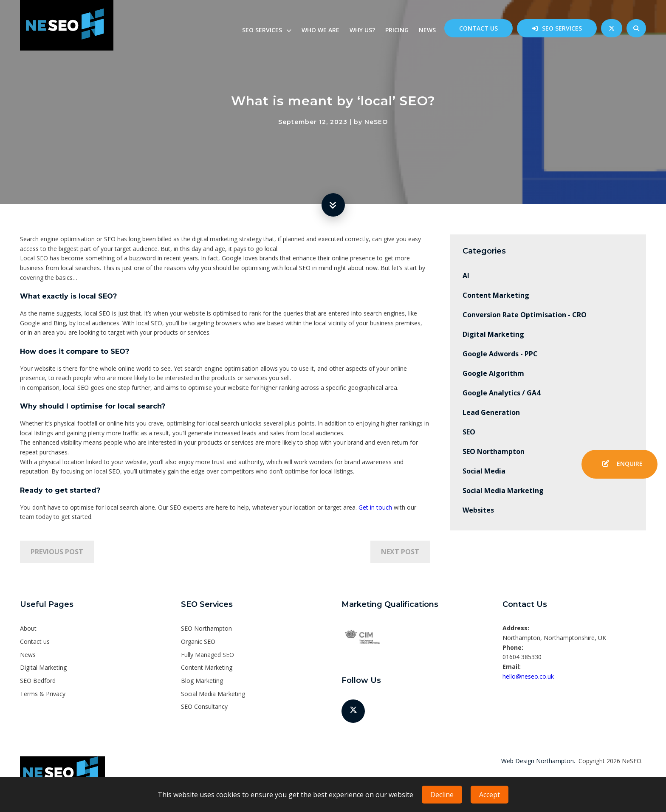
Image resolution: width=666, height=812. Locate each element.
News (427, 30)
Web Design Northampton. (538, 761)
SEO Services (562, 28)
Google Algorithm (493, 373)
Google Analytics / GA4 (501, 393)
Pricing (397, 30)
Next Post (400, 552)
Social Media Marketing (503, 491)
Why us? (362, 30)
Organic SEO (198, 641)
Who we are (320, 30)
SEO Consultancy (204, 706)
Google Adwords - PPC (500, 354)
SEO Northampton (494, 451)
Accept (490, 795)
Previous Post (57, 552)
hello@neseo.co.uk (528, 676)
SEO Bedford (38, 681)
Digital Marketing (493, 334)
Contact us (478, 28)
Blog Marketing (202, 681)
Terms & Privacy (43, 694)
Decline (442, 795)
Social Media (484, 471)
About (28, 628)
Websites (478, 510)
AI (466, 276)
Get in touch (375, 507)
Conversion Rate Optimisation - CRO (525, 315)
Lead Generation (491, 412)
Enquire (619, 464)
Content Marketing (496, 295)
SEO (469, 432)
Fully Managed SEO (207, 655)
